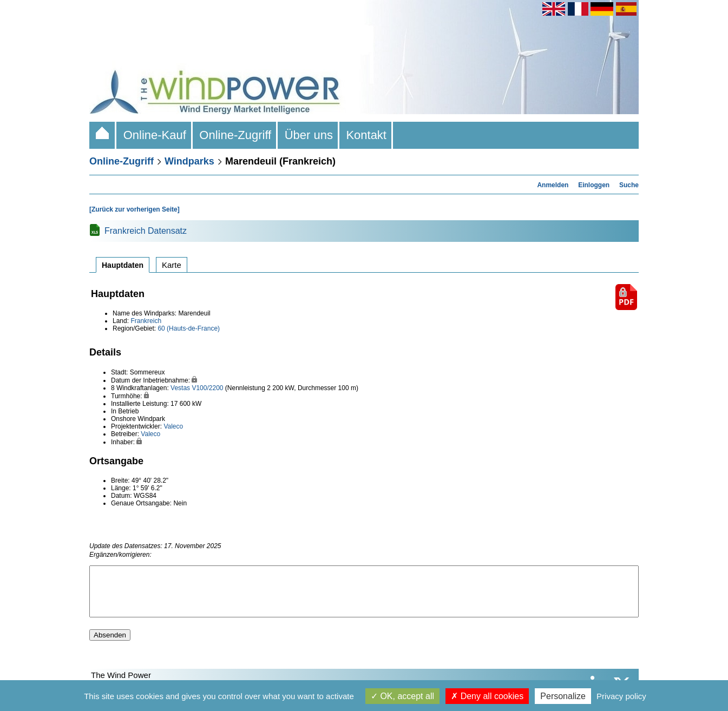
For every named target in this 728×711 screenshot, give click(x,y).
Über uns (309, 135)
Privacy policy (621, 696)
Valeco (173, 426)
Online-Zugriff (235, 135)
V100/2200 (207, 388)
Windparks (189, 161)
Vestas (180, 388)
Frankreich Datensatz (146, 231)
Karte (172, 265)
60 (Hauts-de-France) (189, 328)
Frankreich (146, 321)
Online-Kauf (155, 135)
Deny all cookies (487, 696)
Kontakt (366, 135)
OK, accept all (402, 696)
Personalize (563, 696)
